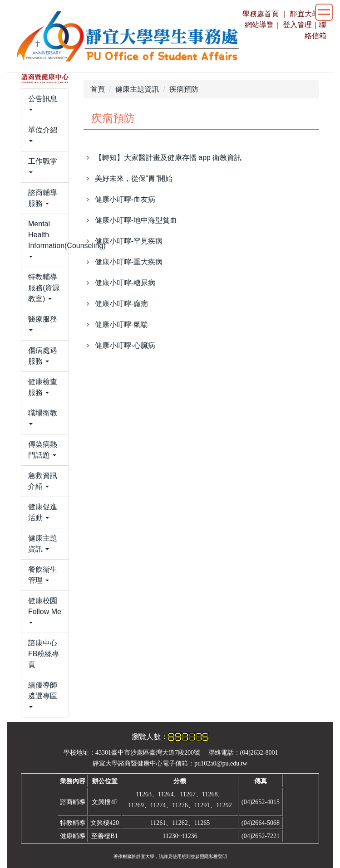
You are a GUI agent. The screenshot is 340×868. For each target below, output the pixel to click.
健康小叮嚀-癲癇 (121, 304)
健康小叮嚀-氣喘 (121, 324)
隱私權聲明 (216, 856)
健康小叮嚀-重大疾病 (129, 262)
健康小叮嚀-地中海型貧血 (136, 220)
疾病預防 (184, 89)
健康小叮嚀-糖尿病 (125, 283)
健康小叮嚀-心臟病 (125, 345)
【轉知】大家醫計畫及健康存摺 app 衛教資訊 (168, 158)
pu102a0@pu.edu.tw (221, 763)
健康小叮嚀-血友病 (125, 199)
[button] (45, 104)
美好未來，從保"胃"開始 (134, 178)
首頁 (98, 89)
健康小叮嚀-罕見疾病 (129, 241)
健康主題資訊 (137, 89)
